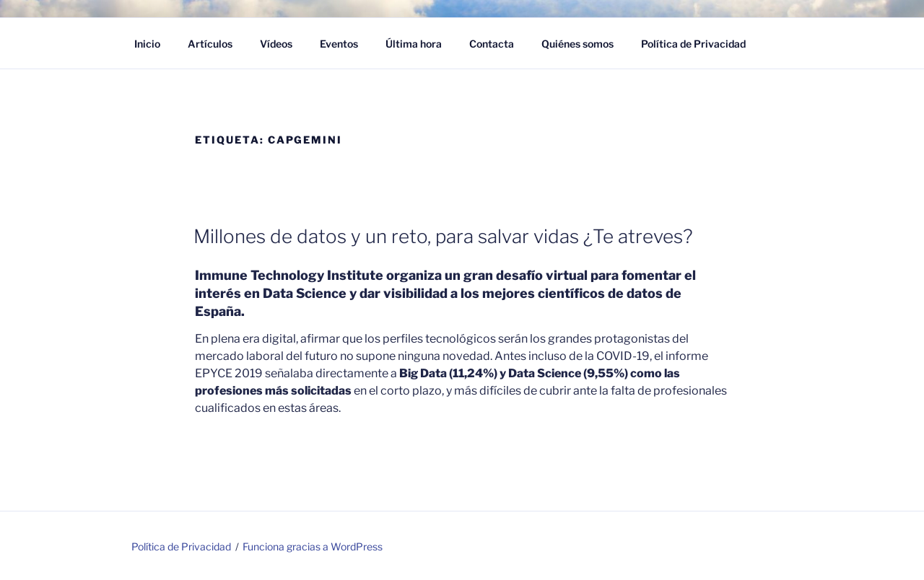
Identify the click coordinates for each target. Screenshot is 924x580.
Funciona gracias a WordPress (313, 546)
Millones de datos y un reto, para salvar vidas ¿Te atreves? (443, 236)
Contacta (492, 44)
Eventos (339, 44)
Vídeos (276, 44)
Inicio (147, 44)
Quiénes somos (577, 44)
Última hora (414, 44)
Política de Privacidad (693, 44)
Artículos (210, 44)
